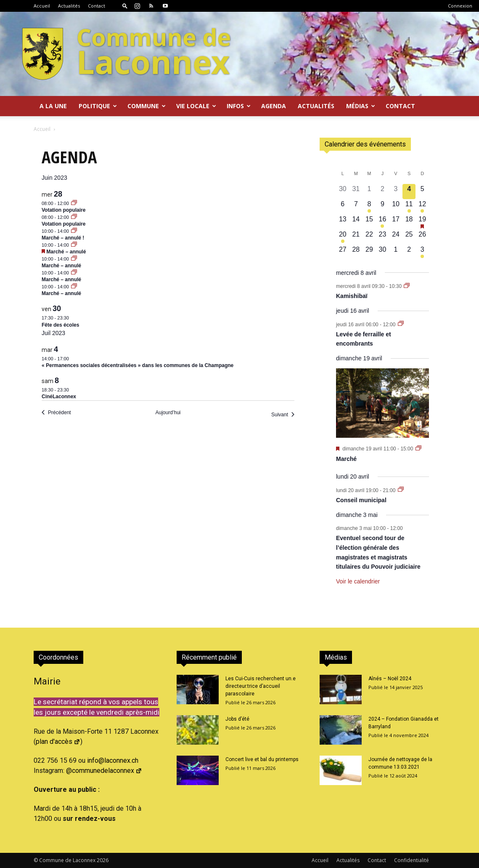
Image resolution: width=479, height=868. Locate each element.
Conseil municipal (361, 500)
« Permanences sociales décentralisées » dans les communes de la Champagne (138, 365)
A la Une (53, 106)
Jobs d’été (237, 719)
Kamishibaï (352, 296)
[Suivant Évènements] (283, 415)
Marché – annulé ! (63, 238)
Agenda (274, 106)
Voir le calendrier (358, 581)
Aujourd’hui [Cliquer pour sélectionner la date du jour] (168, 413)
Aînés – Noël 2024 (390, 679)
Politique (98, 106)
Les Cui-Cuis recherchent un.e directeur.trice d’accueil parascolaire (261, 686)
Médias (361, 106)
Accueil (42, 6)
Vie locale (196, 106)
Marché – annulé (66, 252)
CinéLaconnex (59, 397)
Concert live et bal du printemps (262, 759)
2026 (103, 860)
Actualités (69, 6)
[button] (125, 6)
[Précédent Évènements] (56, 413)
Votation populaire (64, 210)
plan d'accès (58, 742)
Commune (147, 106)
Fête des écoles (60, 325)
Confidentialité (412, 860)
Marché (346, 459)
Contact (97, 6)
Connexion (460, 6)
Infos (239, 106)
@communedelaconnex (104, 771)
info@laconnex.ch (113, 760)
